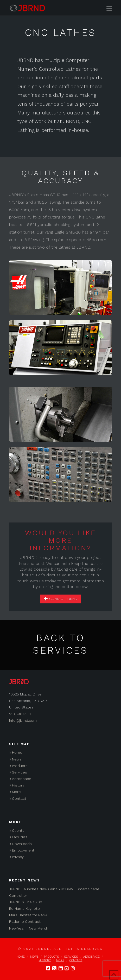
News (15, 759)
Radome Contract (25, 921)
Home (16, 752)
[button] (109, 8)
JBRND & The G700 (26, 902)
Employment (22, 850)
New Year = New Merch (29, 928)
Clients (17, 830)
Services (18, 772)
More (15, 792)
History (17, 785)
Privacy (16, 857)
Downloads (20, 844)
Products (18, 766)
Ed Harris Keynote (24, 908)
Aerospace (20, 779)
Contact (18, 798)
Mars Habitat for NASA (28, 915)
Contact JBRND (61, 599)
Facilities (18, 837)
